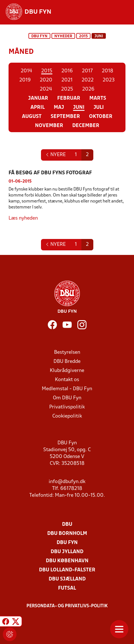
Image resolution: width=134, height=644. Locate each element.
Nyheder (63, 36)
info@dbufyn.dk (67, 482)
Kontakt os (67, 380)
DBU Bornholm (67, 534)
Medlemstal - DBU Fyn (67, 389)
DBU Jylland (67, 552)
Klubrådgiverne (67, 371)
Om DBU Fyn (67, 398)
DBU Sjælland (67, 579)
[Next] (56, 155)
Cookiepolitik (67, 416)
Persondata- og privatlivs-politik (67, 606)
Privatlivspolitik (67, 407)
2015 (83, 36)
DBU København (67, 561)
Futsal (67, 588)
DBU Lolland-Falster (67, 570)
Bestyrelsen (67, 352)
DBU (67, 525)
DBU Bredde (67, 362)
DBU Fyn (39, 36)
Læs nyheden (23, 218)
